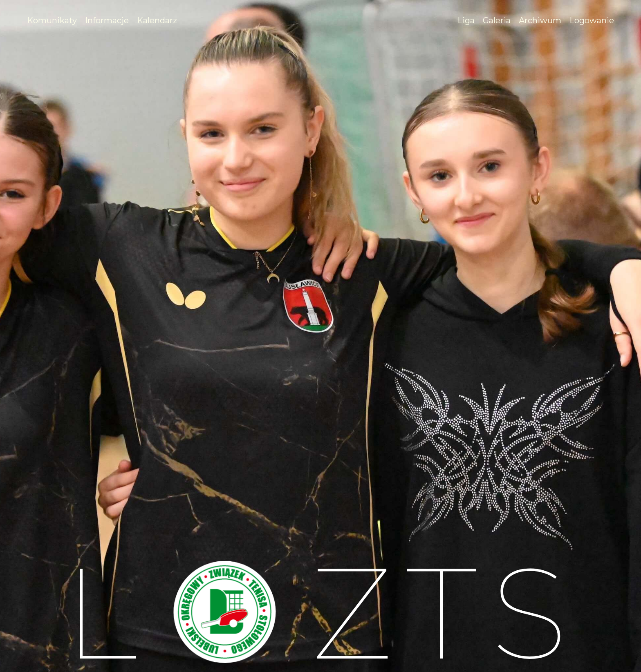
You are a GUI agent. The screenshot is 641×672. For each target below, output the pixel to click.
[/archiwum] (540, 20)
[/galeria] (497, 20)
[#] (107, 20)
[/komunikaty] (52, 20)
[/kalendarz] (157, 20)
